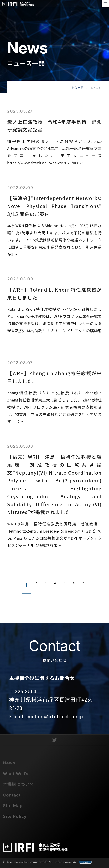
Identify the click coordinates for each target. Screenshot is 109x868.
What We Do (16, 776)
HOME (77, 88)
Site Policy (15, 818)
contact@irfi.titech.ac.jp (55, 719)
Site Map (13, 808)
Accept (85, 862)
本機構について (19, 786)
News (9, 765)
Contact (12, 797)
